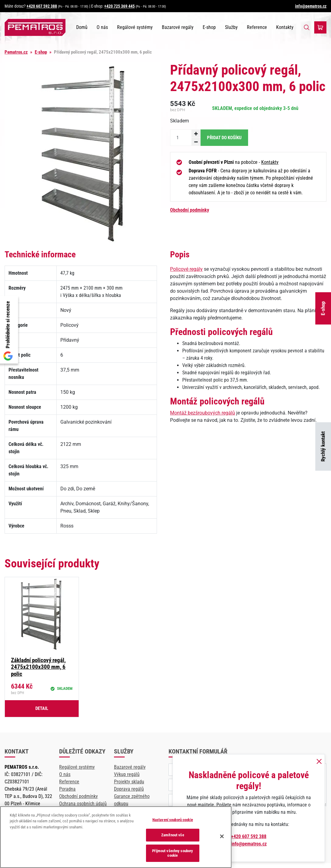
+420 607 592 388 (42, 6)
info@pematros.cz (311, 6)
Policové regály (186, 269)
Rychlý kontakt (323, 447)
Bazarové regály (178, 27)
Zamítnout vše (173, 835)
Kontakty (285, 27)
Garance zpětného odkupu (132, 800)
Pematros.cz (16, 52)
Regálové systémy (135, 27)
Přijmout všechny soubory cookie (173, 853)
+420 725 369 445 (119, 6)
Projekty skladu (129, 782)
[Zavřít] (222, 836)
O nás (102, 27)
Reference (257, 27)
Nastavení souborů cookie (173, 820)
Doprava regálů (129, 789)
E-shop (323, 308)
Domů (82, 27)
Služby (231, 27)
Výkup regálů (127, 774)
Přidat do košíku (224, 138)
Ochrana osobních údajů (83, 804)
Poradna (67, 789)
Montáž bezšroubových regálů (203, 413)
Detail (42, 708)
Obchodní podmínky (190, 210)
